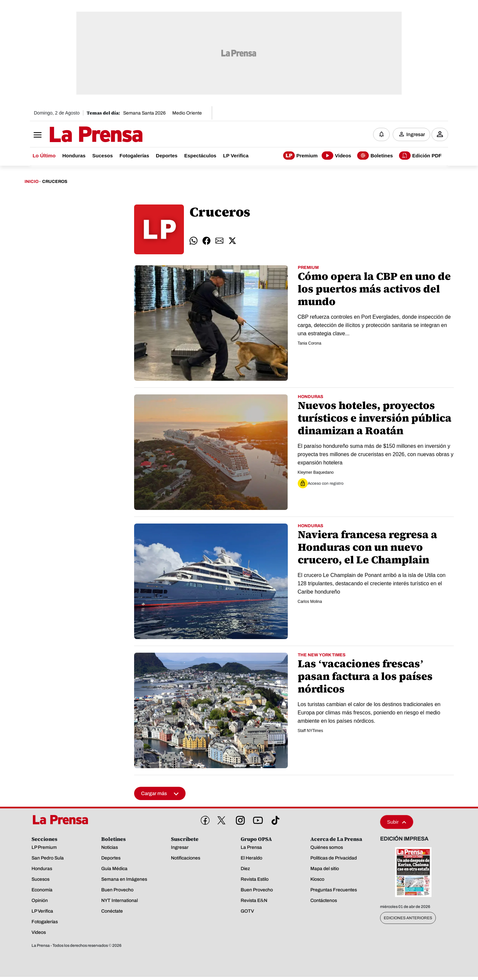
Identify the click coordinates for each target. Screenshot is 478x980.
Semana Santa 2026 (144, 113)
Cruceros (55, 182)
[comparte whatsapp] (194, 241)
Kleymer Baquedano (316, 473)
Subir (397, 822)
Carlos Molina (310, 602)
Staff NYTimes (311, 731)
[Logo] (80, 135)
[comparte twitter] (232, 241)
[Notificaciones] (381, 134)
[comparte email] (219, 241)
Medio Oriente (187, 113)
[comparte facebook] (206, 241)
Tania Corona (310, 344)
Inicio (32, 182)
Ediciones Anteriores (408, 918)
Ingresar (416, 134)
